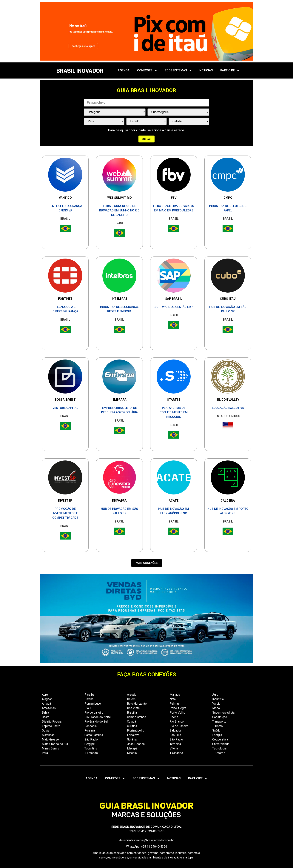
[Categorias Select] (115, 112)
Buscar (146, 139)
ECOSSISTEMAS (178, 70)
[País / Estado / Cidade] (104, 121)
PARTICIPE (230, 70)
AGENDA (124, 70)
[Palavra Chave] (146, 103)
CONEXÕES (147, 70)
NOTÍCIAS (206, 70)
